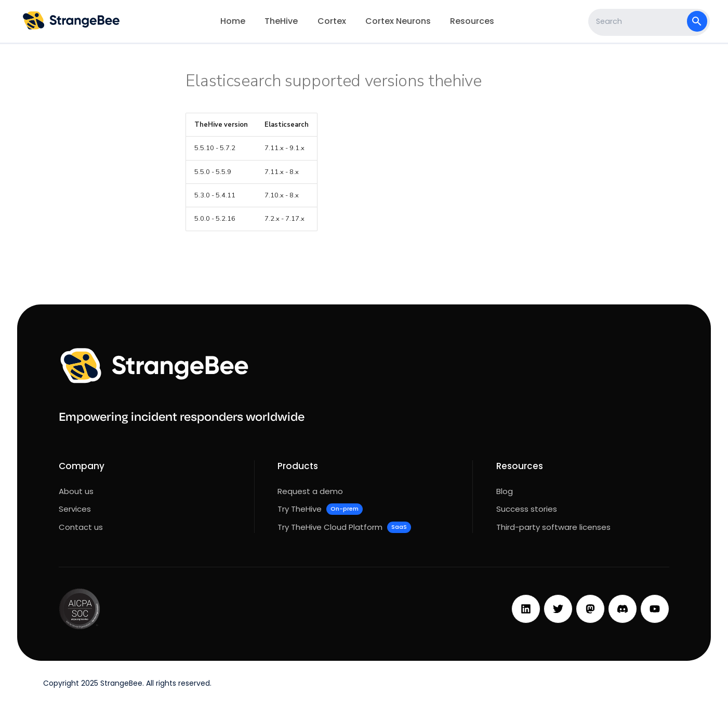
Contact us (81, 527)
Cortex (332, 21)
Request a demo (310, 491)
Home (233, 21)
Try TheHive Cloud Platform (344, 527)
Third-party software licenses (553, 527)
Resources (473, 21)
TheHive (282, 21)
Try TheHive (320, 509)
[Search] (639, 21)
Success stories (527, 509)
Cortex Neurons (398, 21)
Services (75, 509)
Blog (505, 491)
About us (76, 491)
